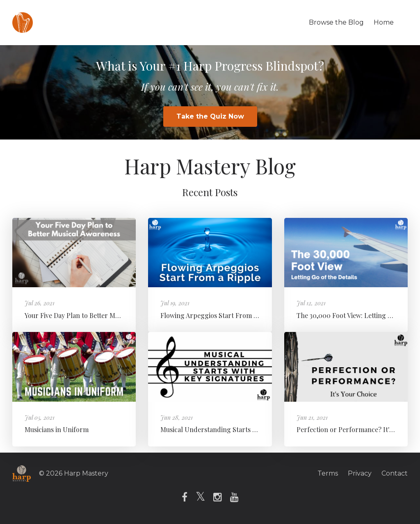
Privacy (360, 473)
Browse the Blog (336, 22)
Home (384, 22)
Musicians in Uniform (57, 429)
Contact (395, 473)
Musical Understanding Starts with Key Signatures (236, 429)
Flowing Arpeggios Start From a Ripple (219, 315)
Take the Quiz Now (210, 116)
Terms (328, 473)
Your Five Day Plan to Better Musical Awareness (95, 315)
